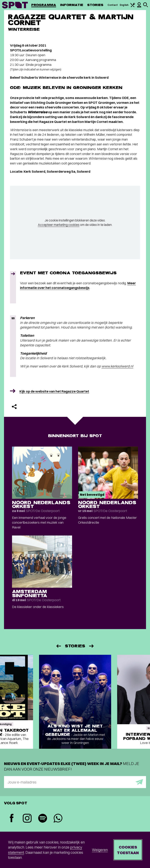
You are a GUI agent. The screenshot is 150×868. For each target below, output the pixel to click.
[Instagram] (27, 819)
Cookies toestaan (128, 850)
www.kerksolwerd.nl (117, 366)
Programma (44, 5)
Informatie (72, 5)
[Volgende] (92, 646)
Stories (95, 5)
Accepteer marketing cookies (59, 225)
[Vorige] (58, 646)
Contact (113, 5)
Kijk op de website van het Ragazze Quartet (54, 391)
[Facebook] (12, 819)
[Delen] (14, 407)
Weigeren (100, 850)
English (124, 5)
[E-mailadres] (75, 782)
